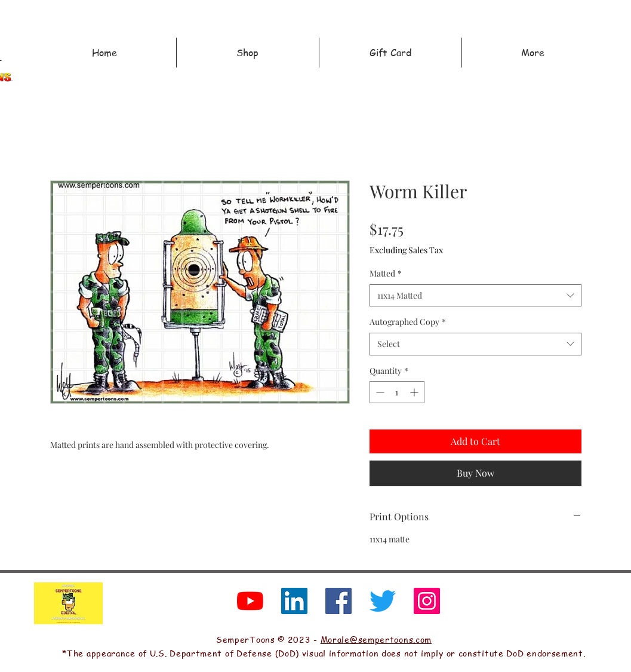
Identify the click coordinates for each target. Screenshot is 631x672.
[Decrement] (379, 392)
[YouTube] (250, 601)
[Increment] (415, 392)
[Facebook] (338, 601)
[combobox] (475, 296)
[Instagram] (427, 601)
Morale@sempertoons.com (376, 639)
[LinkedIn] (294, 601)
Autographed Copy (408, 322)
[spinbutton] (397, 392)
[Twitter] (383, 601)
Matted (386, 273)
